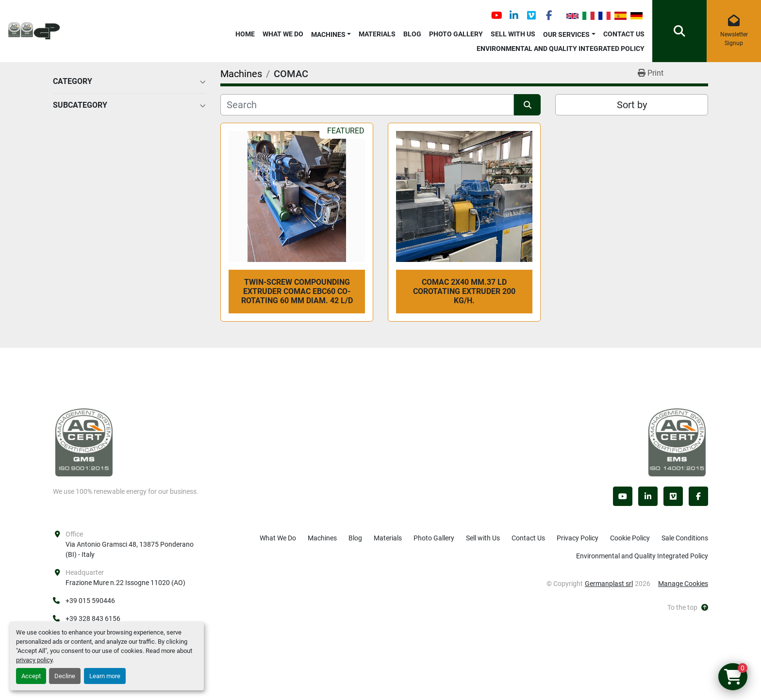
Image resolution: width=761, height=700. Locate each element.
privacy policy (34, 660)
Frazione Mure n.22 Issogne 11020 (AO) (125, 583)
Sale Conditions (685, 538)
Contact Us (624, 34)
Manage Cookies (683, 584)
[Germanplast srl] (84, 442)
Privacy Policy (578, 538)
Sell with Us (513, 34)
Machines (328, 34)
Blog (412, 34)
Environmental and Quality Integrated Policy (561, 49)
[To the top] (688, 608)
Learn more (105, 676)
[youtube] (496, 16)
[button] (331, 33)
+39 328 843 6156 (93, 619)
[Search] (367, 105)
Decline (65, 676)
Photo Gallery (456, 34)
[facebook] (549, 16)
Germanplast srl (609, 584)
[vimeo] (531, 16)
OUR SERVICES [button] (566, 34)
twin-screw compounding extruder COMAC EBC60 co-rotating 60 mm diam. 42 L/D (297, 291)
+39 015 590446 (90, 601)
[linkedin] (514, 16)
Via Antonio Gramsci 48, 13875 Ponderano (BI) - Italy (130, 549)
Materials (377, 34)
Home (245, 34)
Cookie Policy (630, 538)
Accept (31, 676)
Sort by (632, 105)
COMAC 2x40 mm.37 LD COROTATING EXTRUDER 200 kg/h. (464, 291)
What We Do (283, 34)
